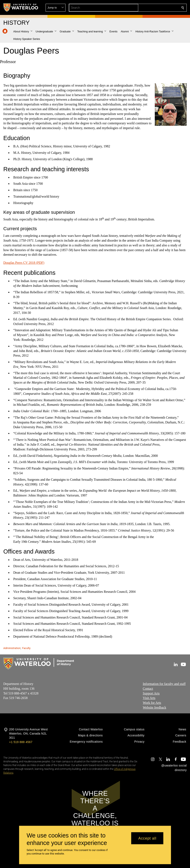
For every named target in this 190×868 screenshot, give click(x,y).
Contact (148, 689)
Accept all (147, 838)
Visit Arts (149, 698)
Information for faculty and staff (164, 684)
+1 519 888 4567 (21, 742)
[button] (153, 8)
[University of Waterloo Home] (21, 7)
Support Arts (151, 693)
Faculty (26, 648)
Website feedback (154, 707)
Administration (12, 648)
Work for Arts (152, 703)
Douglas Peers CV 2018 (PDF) (24, 263)
